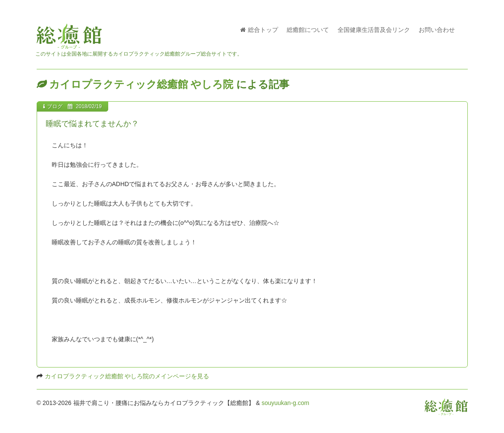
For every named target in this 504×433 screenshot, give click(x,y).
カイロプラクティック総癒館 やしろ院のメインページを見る (127, 376)
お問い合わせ (437, 30)
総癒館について (308, 30)
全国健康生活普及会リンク (374, 30)
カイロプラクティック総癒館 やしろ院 (141, 84)
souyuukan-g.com (286, 403)
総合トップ (259, 30)
